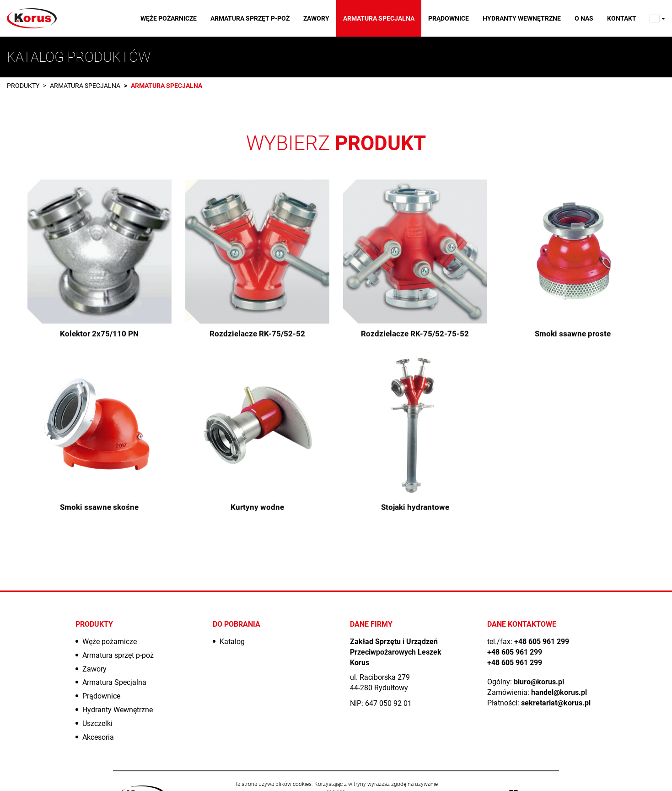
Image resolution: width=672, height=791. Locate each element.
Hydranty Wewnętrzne (522, 18)
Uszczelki (97, 723)
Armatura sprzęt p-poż (250, 18)
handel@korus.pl (559, 692)
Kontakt (622, 18)
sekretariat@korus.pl (556, 703)
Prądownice (449, 18)
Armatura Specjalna (379, 18)
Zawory (316, 18)
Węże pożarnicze (169, 18)
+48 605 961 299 (542, 642)
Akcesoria (98, 737)
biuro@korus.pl (539, 682)
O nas (584, 18)
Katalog (232, 642)
